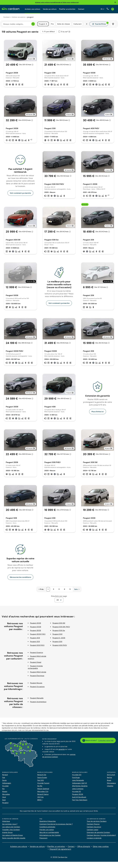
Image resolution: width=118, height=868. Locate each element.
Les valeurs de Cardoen (11, 827)
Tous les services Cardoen (97, 821)
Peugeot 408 (35, 638)
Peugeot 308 (57, 642)
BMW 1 (40, 800)
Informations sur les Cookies (50, 835)
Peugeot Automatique (38, 702)
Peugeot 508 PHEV (37, 645)
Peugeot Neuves (36, 683)
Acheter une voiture (32, 9)
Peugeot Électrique (37, 676)
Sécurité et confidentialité (49, 832)
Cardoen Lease (92, 830)
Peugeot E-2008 (59, 638)
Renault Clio (42, 775)
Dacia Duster (42, 777)
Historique (6, 821)
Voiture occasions (19, 17)
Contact (81, 9)
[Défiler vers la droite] (87, 24)
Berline (110, 777)
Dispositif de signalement (60, 849)
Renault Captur (43, 794)
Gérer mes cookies (101, 846)
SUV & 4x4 (111, 775)
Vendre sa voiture (50, 9)
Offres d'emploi (84, 846)
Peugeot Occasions (37, 687)
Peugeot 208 (35, 642)
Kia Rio (40, 786)
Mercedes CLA (43, 791)
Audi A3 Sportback (79, 797)
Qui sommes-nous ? (10, 824)
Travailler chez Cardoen (11, 830)
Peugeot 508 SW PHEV (61, 627)
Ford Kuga (76, 777)
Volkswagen (7, 783)
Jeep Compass (78, 789)
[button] (46, 24)
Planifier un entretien (67, 9)
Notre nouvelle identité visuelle (14, 838)
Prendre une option (47, 830)
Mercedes (6, 794)
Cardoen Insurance (94, 827)
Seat (4, 800)
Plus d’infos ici (98, 412)
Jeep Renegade (78, 780)
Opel (4, 797)
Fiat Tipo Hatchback (80, 800)
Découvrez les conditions (20, 577)
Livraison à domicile (94, 838)
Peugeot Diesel (36, 662)
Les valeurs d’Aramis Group (13, 835)
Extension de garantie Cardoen (98, 832)
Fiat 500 (41, 780)
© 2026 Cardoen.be (59, 857)
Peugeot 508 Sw (59, 630)
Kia (3, 789)
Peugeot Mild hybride (38, 672)
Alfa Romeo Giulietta (80, 786)
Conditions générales (47, 827)
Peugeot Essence (37, 652)
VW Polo (40, 797)
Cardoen (7, 17)
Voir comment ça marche (20, 193)
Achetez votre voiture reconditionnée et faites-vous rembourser (57, 2)
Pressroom (43, 838)
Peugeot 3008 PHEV (38, 634)
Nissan (5, 791)
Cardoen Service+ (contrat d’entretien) (101, 835)
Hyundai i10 (76, 791)
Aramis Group (7, 832)
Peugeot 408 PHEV (60, 645)
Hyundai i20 (77, 775)
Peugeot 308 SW (59, 623)
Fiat (4, 777)
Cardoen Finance (93, 824)
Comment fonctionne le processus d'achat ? (56, 824)
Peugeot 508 (57, 634)
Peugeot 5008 (36, 627)
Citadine (110, 786)
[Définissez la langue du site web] (102, 9)
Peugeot (5, 803)
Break (109, 780)
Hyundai (5, 786)
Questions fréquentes (48, 821)
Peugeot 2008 (36, 623)
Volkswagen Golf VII (79, 783)
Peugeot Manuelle (37, 698)
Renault (5, 775)
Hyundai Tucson (43, 783)
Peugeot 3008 (36, 630)
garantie (62, 749)
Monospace (111, 783)
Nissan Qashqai (43, 789)
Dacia (4, 780)
